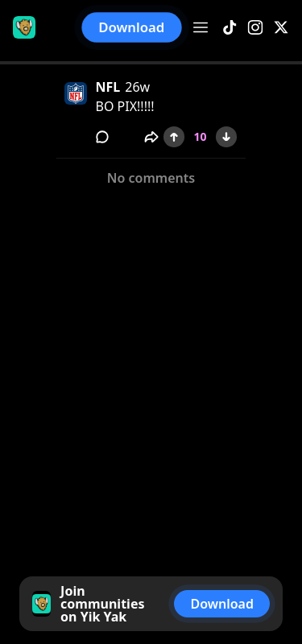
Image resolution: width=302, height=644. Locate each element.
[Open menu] (201, 27)
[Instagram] (255, 28)
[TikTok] (230, 28)
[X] (281, 28)
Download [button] (132, 27)
